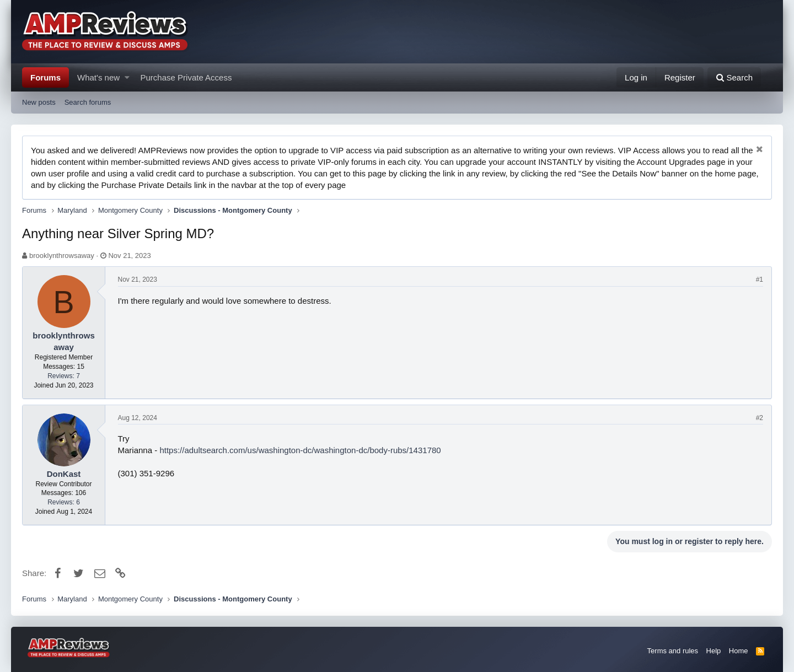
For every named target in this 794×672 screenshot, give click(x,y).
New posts (39, 102)
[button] (127, 77)
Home (739, 651)
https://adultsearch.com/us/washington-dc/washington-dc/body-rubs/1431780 (300, 450)
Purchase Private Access (186, 77)
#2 (760, 418)
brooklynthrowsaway (62, 256)
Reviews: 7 (64, 376)
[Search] (734, 77)
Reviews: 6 (64, 502)
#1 (760, 279)
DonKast (64, 474)
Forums (45, 77)
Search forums (88, 102)
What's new (98, 77)
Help (714, 651)
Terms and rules (673, 651)
